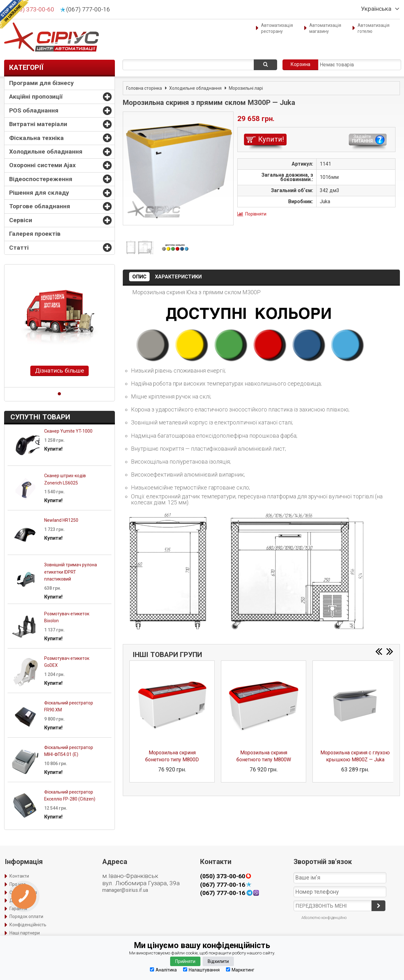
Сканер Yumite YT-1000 (68, 431)
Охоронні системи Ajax (42, 165)
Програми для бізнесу (42, 83)
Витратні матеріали (38, 124)
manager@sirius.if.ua (125, 890)
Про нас (18, 884)
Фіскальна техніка (36, 138)
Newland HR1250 (61, 520)
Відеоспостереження (41, 179)
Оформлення (23, 892)
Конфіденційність (28, 925)
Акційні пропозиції (36, 97)
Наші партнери (25, 933)
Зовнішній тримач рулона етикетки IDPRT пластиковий (71, 572)
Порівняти (256, 214)
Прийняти (185, 961)
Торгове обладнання (40, 206)
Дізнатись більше (59, 371)
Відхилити (218, 961)
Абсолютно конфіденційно (324, 918)
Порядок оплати (26, 916)
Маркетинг (240, 970)
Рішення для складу (39, 193)
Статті (19, 248)
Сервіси (21, 220)
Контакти (19, 876)
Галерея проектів (35, 234)
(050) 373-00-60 (32, 9)
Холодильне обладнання (46, 152)
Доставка (20, 900)
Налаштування (201, 970)
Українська (376, 9)
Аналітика (163, 970)
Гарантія (18, 909)
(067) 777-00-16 (88, 9)
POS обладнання (34, 110)
